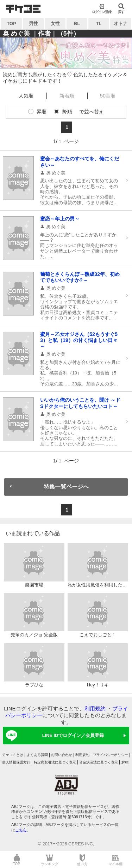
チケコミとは (13, 755)
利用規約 (95, 708)
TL (99, 23)
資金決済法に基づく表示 (99, 762)
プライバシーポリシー (111, 755)
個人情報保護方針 (16, 762)
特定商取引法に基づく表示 (55, 762)
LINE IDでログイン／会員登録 (54, 736)
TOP (11, 23)
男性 (33, 23)
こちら (21, 830)
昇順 (42, 112)
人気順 (26, 96)
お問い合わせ (62, 755)
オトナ (121, 23)
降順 (67, 112)
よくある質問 (37, 755)
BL (77, 23)
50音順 (108, 96)
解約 (125, 762)
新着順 (67, 96)
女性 (55, 23)
